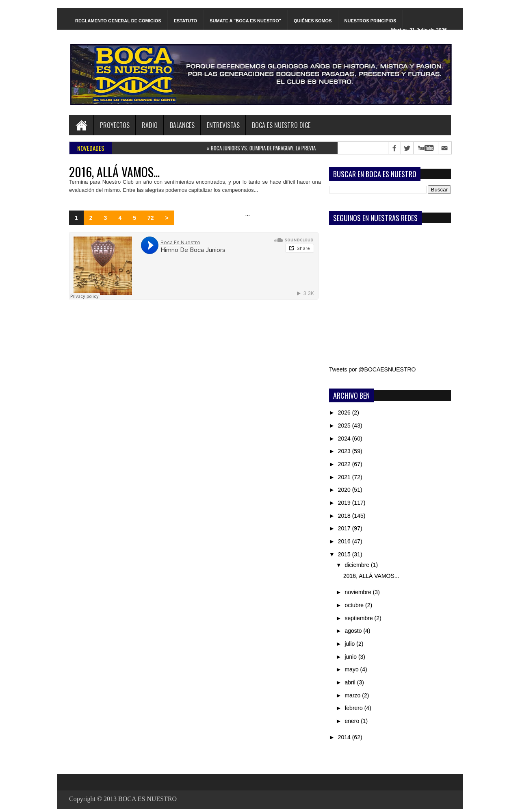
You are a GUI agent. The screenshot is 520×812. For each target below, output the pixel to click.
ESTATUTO (185, 21)
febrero (354, 708)
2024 (345, 439)
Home (81, 125)
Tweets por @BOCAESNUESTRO (372, 369)
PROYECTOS (115, 125)
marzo (353, 695)
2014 (345, 737)
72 (151, 218)
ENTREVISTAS (223, 125)
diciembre (358, 565)
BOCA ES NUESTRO (147, 799)
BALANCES (182, 125)
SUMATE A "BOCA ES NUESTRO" (245, 21)
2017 (345, 528)
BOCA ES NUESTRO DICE (281, 125)
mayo (352, 669)
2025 (345, 426)
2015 (345, 554)
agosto (354, 631)
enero (353, 721)
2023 (345, 451)
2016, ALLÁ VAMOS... (114, 172)
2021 (345, 477)
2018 (345, 516)
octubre (355, 605)
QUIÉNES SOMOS (313, 21)
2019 (345, 503)
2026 (345, 413)
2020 (345, 490)
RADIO (150, 125)
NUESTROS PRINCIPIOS (370, 21)
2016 (345, 541)
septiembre (359, 618)
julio (350, 644)
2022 (345, 464)
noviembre (359, 592)
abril (351, 682)
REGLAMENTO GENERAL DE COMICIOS (118, 21)
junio (351, 657)
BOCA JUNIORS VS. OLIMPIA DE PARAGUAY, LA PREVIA (264, 148)
